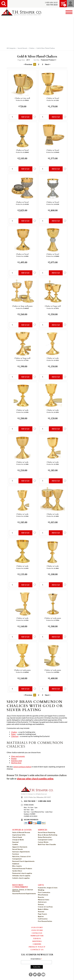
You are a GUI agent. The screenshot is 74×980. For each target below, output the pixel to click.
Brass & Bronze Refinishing (48, 835)
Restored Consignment (20, 886)
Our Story (37, 927)
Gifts (41, 885)
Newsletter (37, 936)
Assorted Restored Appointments (24, 894)
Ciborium (15, 736)
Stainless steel (17, 761)
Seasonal (16, 842)
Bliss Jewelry (17, 866)
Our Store (37, 930)
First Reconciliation (45, 921)
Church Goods (17, 837)
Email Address (36, 959)
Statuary (41, 904)
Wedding (41, 890)
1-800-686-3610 (51, 3)
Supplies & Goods (22, 830)
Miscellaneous (43, 895)
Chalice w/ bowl (53, 98)
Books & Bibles (43, 909)
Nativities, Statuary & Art (22, 856)
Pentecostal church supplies (22, 873)
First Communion (44, 892)
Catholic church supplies (21, 878)
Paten (13, 734)
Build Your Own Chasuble (47, 844)
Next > (48, 64)
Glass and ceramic (18, 756)
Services (43, 830)
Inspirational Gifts (19, 835)
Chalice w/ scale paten (53, 618)
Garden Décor (17, 871)
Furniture (16, 854)
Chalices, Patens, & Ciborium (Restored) (23, 890)
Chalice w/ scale (53, 358)
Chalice (14, 732)
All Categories (11, 48)
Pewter (14, 759)
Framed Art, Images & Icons (48, 888)
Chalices (32, 48)
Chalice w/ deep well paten (22, 306)
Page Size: (22, 60)
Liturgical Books (18, 840)
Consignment (17, 859)
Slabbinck (16, 864)
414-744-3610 (30, 801)
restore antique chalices (22, 767)
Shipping (37, 941)
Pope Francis (43, 914)
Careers (37, 944)
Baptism (41, 916)
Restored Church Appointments (23, 861)
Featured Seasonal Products (22, 868)
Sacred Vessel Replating (47, 832)
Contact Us (37, 950)
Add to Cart (25, 117)
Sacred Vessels (22, 48)
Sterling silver (16, 763)
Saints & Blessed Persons (21, 832)
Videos (37, 938)
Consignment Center (45, 840)
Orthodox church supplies (21, 876)
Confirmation (43, 919)
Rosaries (41, 897)
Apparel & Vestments (20, 847)
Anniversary (42, 902)
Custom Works (43, 842)
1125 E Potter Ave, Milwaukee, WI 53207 (37, 797)
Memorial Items (44, 900)
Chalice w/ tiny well (22, 98)
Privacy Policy (37, 947)
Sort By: (37, 60)
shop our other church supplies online (35, 779)
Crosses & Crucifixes (45, 907)
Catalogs (37, 933)
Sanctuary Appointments (21, 852)
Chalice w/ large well (53, 306)
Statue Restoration (45, 837)
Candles (15, 844)
